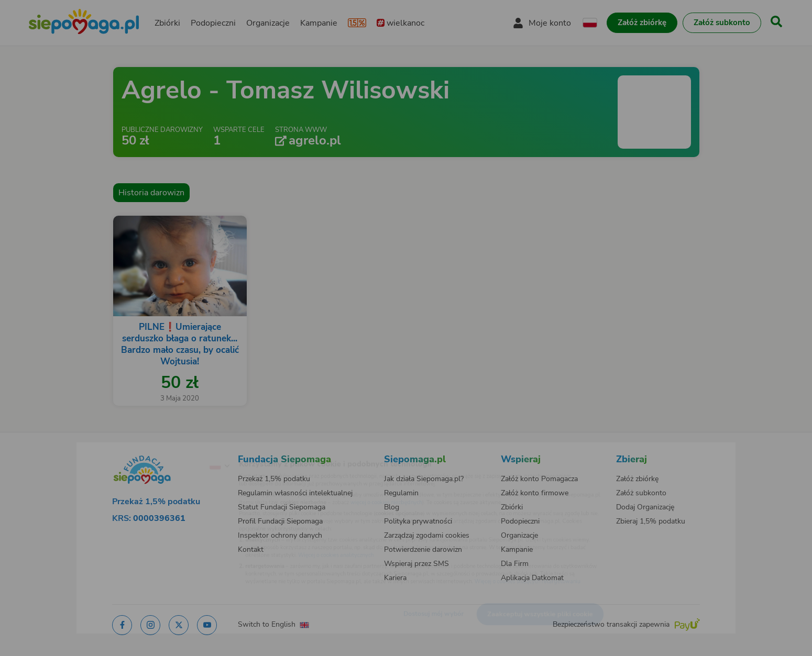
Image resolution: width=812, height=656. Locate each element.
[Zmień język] (176, 449)
